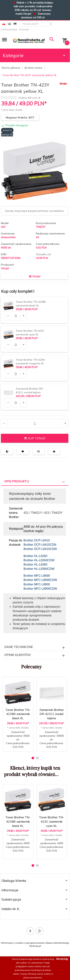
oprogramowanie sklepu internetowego (47, 943)
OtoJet (5, 268)
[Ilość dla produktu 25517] (16, 316)
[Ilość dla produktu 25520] (16, 345)
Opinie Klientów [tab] (18, 655)
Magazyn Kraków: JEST (20, 117)
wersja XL (7, 130)
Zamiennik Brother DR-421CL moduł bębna (52, 714)
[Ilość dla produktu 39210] (16, 403)
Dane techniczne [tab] (19, 647)
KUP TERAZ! (35, 438)
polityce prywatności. (33, 978)
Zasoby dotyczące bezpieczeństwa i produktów (34, 211)
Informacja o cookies (12, 943)
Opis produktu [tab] (17, 481)
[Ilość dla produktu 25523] (16, 374)
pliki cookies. (22, 963)
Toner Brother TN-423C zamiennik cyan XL (52, 821)
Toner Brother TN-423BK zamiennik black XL (18, 714)
